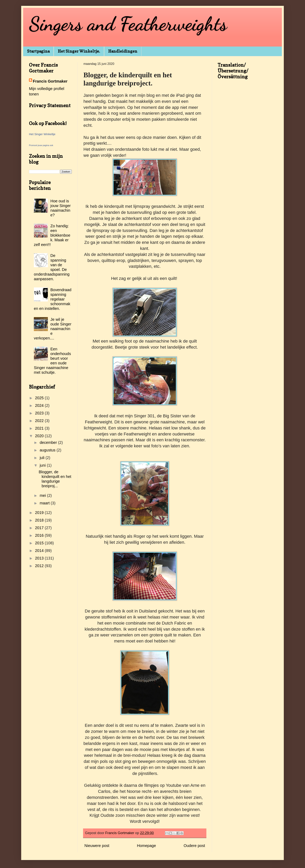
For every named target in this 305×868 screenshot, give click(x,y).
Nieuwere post (97, 846)
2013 (40, 558)
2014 (40, 551)
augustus (48, 450)
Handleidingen (123, 51)
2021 (40, 428)
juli (43, 458)
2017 (40, 528)
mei (43, 495)
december (49, 442)
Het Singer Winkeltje (42, 134)
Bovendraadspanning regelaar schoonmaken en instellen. (53, 299)
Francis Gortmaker (50, 81)
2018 (40, 520)
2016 (40, 535)
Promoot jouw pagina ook (41, 145)
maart (45, 503)
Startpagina (38, 51)
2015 (40, 543)
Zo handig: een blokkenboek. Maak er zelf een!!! (52, 235)
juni (43, 465)
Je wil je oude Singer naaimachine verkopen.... (53, 329)
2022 (40, 421)
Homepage (146, 846)
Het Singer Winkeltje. (79, 51)
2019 (40, 513)
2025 (40, 398)
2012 (40, 566)
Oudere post (194, 846)
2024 (40, 405)
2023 (40, 413)
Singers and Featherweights (128, 24)
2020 (40, 436)
